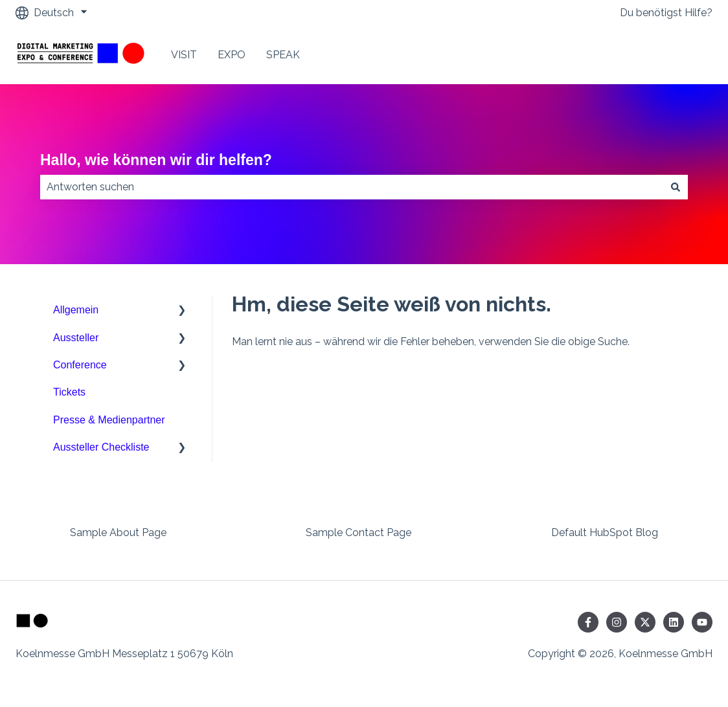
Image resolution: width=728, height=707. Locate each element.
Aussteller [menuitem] (76, 338)
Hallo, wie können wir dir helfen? (156, 160)
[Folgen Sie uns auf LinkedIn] (674, 622)
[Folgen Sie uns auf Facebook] (588, 622)
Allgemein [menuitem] (76, 310)
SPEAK (283, 55)
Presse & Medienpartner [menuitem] (109, 420)
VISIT (184, 55)
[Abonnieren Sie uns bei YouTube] (702, 622)
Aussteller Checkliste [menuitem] (101, 447)
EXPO (232, 55)
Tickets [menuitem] (69, 392)
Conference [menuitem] (80, 365)
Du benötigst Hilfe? (666, 13)
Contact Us (673, 55)
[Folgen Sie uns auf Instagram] (617, 622)
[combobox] (352, 187)
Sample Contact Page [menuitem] (358, 533)
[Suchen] (676, 187)
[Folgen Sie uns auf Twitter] (645, 622)
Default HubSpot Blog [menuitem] (605, 533)
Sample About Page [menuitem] (118, 533)
